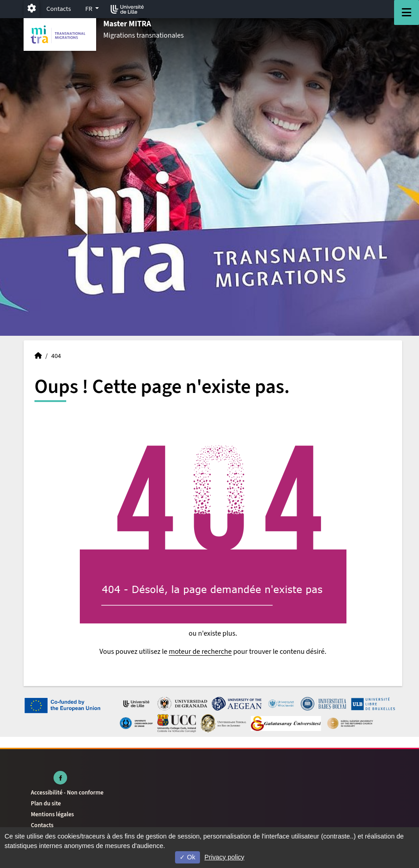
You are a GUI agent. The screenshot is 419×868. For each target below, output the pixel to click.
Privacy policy (224, 857)
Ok (187, 857)
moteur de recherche (200, 652)
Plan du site (46, 803)
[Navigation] (407, 12)
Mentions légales (52, 814)
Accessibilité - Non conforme (67, 792)
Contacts (58, 9)
